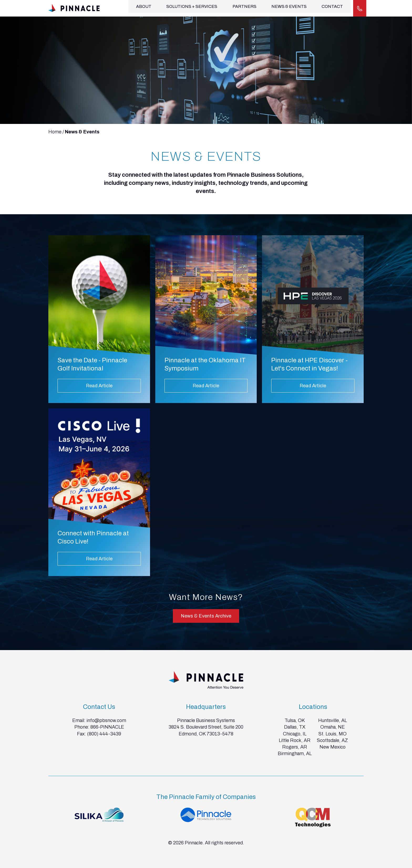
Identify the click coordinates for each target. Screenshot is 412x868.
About (143, 8)
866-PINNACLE (107, 727)
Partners (243, 8)
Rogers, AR (295, 747)
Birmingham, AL (295, 753)
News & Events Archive (206, 616)
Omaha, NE (333, 727)
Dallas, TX (295, 727)
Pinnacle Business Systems (206, 720)
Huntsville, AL (333, 720)
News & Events (287, 8)
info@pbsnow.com (106, 720)
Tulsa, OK (295, 720)
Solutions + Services (191, 8)
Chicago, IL (295, 733)
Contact (330, 8)
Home (55, 131)
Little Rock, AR (295, 740)
